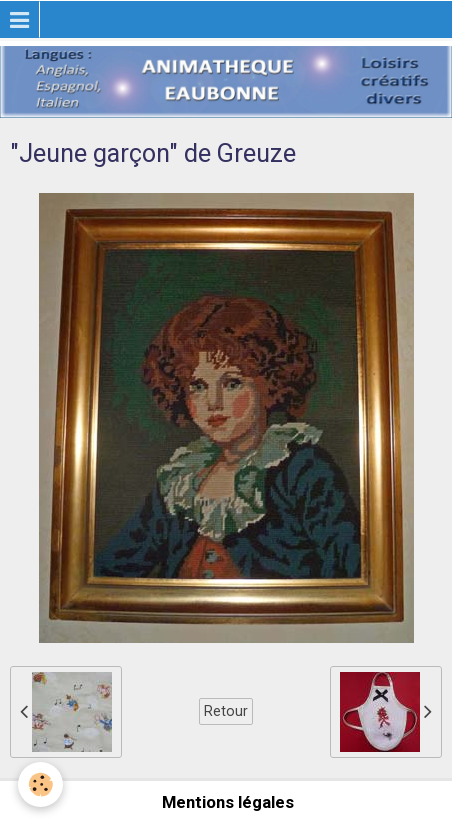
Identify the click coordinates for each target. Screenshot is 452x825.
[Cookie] (40, 784)
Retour (226, 711)
